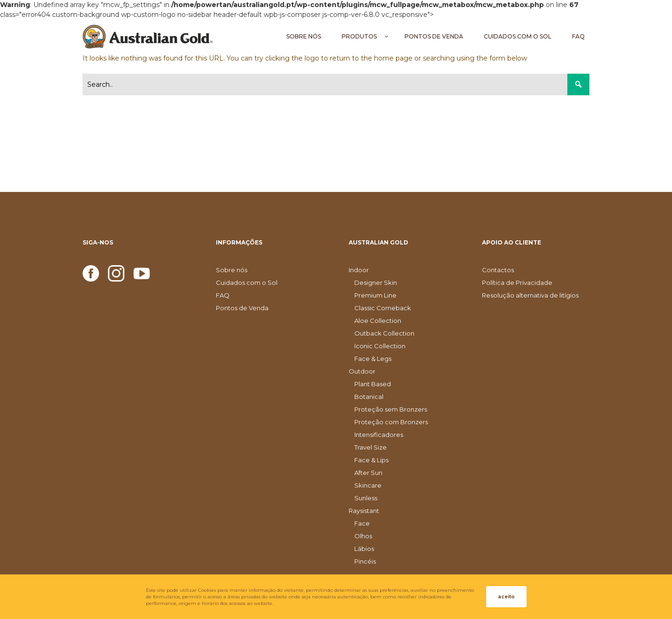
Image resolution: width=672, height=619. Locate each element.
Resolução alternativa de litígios (530, 295)
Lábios (364, 549)
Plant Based (373, 384)
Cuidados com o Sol (247, 283)
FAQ (223, 295)
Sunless (366, 498)
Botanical (369, 397)
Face (362, 523)
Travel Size (370, 447)
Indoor (359, 270)
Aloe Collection (378, 321)
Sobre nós (232, 270)
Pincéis (365, 561)
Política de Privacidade (517, 283)
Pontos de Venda (242, 308)
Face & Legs (373, 359)
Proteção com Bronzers (391, 422)
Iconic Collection (380, 346)
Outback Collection (384, 333)
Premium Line (375, 295)
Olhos (363, 536)
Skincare (368, 485)
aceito (506, 597)
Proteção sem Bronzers (391, 409)
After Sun (368, 473)
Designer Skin (376, 283)
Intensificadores (379, 435)
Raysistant (364, 511)
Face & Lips (371, 460)
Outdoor (362, 371)
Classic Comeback (383, 308)
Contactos (498, 270)
